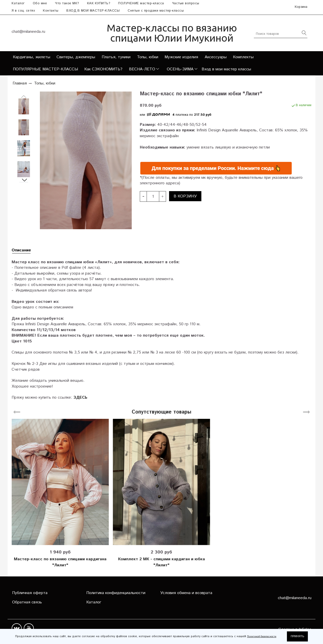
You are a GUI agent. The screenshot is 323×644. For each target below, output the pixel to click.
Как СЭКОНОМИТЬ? (103, 69)
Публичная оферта (30, 593)
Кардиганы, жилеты (32, 57)
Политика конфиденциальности (116, 593)
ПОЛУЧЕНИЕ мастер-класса (141, 3)
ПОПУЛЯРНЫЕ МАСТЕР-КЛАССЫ (45, 69)
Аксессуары (216, 57)
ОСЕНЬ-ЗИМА (180, 69)
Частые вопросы (186, 3)
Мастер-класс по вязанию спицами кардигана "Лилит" (60, 562)
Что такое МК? (67, 3)
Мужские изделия (181, 57)
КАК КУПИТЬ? (99, 3)
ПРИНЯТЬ (297, 636)
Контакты (51, 11)
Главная (20, 83)
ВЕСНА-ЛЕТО (142, 69)
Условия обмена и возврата (186, 593)
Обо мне (40, 3)
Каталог (18, 3)
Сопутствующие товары (161, 412)
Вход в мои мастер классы (226, 69)
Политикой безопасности (262, 636)
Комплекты (243, 57)
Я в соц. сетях (23, 11)
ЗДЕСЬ (80, 398)
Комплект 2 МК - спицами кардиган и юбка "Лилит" (161, 562)
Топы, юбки (148, 57)
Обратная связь (27, 602)
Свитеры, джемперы (76, 57)
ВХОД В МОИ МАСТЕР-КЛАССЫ (93, 11)
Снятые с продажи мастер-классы (156, 11)
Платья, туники (116, 57)
